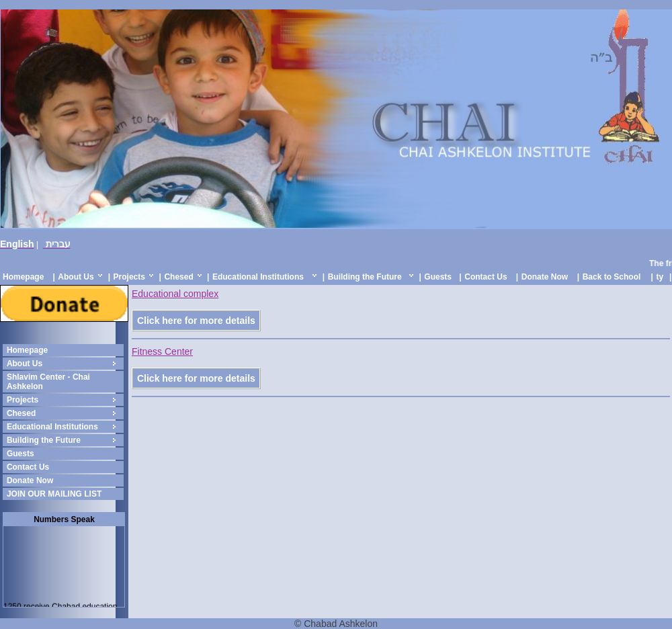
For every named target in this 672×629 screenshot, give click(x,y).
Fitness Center (162, 351)
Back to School (612, 277)
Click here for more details (196, 321)
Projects (129, 277)
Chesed (178, 277)
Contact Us (486, 277)
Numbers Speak (64, 519)
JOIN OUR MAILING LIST (54, 494)
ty (660, 277)
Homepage (23, 277)
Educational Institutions (258, 277)
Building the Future (365, 277)
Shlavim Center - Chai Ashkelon (48, 382)
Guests (438, 277)
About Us (76, 277)
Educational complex (175, 294)
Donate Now (545, 277)
